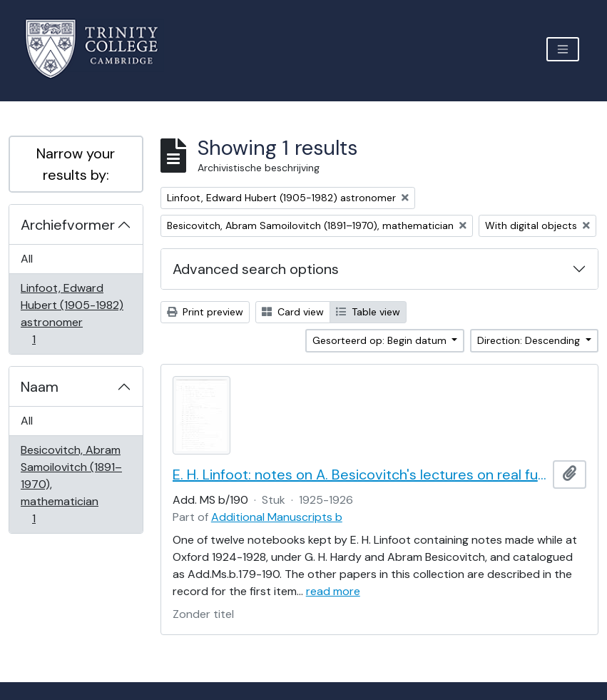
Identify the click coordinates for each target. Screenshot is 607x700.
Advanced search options (256, 269)
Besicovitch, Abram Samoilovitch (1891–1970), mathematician (71, 484)
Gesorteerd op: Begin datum (381, 340)
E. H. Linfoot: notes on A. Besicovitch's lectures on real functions (360, 475)
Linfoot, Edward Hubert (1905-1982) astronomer (72, 314)
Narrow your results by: (76, 164)
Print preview (205, 312)
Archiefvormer (68, 225)
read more (333, 591)
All (27, 259)
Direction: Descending (530, 340)
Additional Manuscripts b (277, 517)
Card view (293, 312)
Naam (40, 387)
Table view (368, 312)
